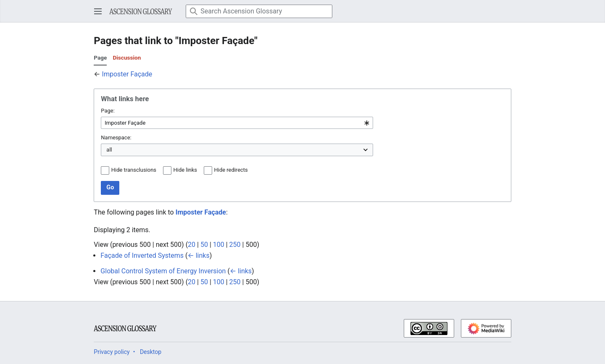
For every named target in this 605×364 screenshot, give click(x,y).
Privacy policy (112, 352)
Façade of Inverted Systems (142, 255)
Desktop (151, 352)
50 (204, 245)
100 (219, 245)
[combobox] (237, 123)
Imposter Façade (127, 74)
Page (100, 58)
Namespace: (116, 137)
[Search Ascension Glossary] (259, 11)
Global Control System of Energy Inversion (163, 271)
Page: (108, 111)
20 (192, 245)
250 (235, 245)
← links (198, 255)
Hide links (185, 170)
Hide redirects (231, 170)
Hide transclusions (134, 170)
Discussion (127, 58)
